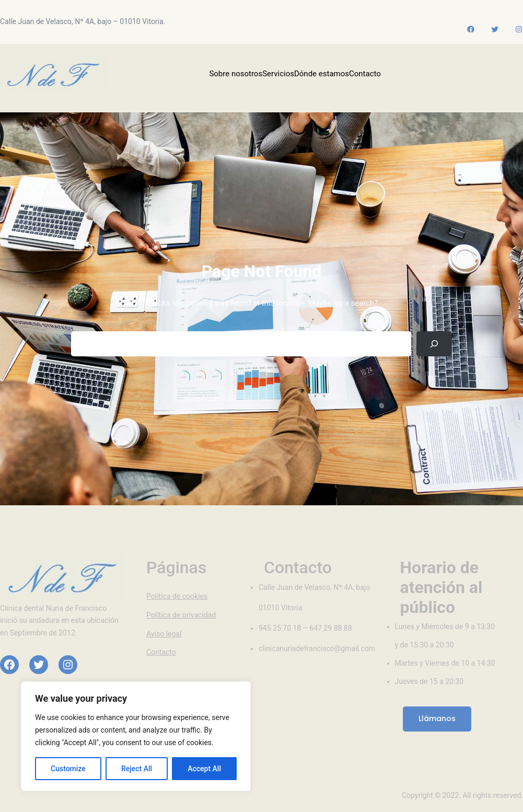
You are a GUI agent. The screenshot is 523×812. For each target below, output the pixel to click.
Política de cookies (177, 596)
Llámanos (437, 718)
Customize (68, 769)
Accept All (204, 769)
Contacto (161, 652)
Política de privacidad (181, 615)
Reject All (137, 769)
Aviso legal (164, 634)
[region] (136, 736)
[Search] (434, 344)
